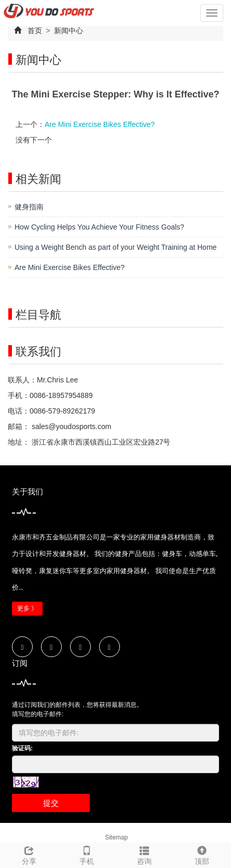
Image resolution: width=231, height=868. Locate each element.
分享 (29, 854)
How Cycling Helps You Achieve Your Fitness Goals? (99, 227)
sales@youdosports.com (70, 426)
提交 (51, 803)
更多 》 (27, 608)
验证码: (22, 748)
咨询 (145, 854)
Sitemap (116, 837)
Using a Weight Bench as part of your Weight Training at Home (115, 247)
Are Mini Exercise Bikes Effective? (100, 124)
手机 (86, 854)
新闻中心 (68, 31)
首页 (35, 31)
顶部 (202, 854)
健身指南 (29, 207)
